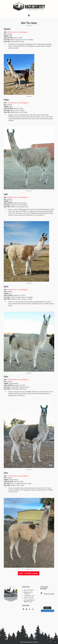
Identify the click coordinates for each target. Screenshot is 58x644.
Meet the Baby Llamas (29, 573)
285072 (13, 207)
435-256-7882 (29, 598)
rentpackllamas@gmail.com (29, 601)
